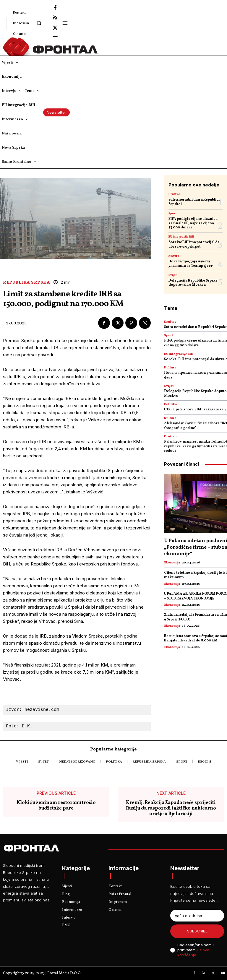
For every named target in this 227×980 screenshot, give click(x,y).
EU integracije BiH (181, 237)
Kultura (174, 256)
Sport (173, 213)
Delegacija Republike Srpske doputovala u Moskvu (193, 283)
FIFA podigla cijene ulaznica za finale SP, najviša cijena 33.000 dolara (193, 223)
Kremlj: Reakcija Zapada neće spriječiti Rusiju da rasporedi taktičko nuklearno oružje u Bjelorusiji (171, 809)
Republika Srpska (26, 283)
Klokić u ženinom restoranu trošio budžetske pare (56, 806)
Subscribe (197, 931)
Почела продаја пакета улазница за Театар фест (190, 264)
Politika (171, 404)
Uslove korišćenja (193, 952)
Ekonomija (172, 563)
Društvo (174, 194)
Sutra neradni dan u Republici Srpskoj (194, 202)
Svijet (173, 275)
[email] (197, 916)
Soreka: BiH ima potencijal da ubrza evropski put (194, 244)
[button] (39, 23)
